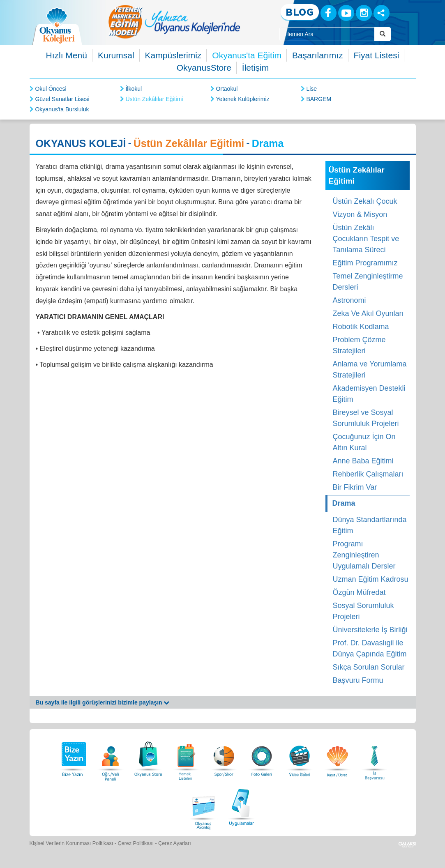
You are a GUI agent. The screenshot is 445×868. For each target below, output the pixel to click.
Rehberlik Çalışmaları (368, 474)
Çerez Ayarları (175, 843)
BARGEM (319, 99)
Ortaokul (227, 89)
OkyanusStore (204, 68)
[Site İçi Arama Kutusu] (327, 34)
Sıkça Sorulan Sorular (369, 667)
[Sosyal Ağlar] (382, 13)
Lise (311, 89)
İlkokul (134, 89)
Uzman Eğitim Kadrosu (371, 579)
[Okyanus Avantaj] (204, 806)
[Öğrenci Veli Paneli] (111, 757)
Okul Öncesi (51, 89)
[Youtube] (346, 13)
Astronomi (349, 300)
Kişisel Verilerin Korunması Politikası (71, 843)
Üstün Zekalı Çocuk (365, 201)
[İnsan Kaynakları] (374, 757)
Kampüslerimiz (173, 55)
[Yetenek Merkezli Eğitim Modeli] (174, 22)
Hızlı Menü (67, 55)
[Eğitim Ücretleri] (337, 757)
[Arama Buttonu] (383, 34)
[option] (174, 22)
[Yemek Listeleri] (186, 757)
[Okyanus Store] (148, 757)
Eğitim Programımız (365, 263)
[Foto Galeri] (262, 757)
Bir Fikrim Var (355, 487)
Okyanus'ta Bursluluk (62, 109)
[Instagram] (364, 13)
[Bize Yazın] (73, 757)
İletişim (255, 68)
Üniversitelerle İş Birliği (370, 630)
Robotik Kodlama (361, 327)
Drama (344, 503)
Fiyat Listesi (377, 55)
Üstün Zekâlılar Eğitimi (154, 99)
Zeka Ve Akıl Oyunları (368, 313)
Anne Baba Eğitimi (363, 461)
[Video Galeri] (300, 757)
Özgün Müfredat (359, 592)
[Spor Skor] (224, 757)
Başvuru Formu (358, 680)
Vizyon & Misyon (360, 214)
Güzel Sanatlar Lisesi (62, 99)
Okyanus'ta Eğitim (247, 55)
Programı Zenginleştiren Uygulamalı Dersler (364, 555)
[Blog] (300, 13)
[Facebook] (329, 13)
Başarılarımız (318, 55)
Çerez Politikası (136, 843)
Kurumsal (116, 55)
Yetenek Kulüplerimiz (242, 99)
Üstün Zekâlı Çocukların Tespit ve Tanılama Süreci (366, 239)
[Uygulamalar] (241, 806)
